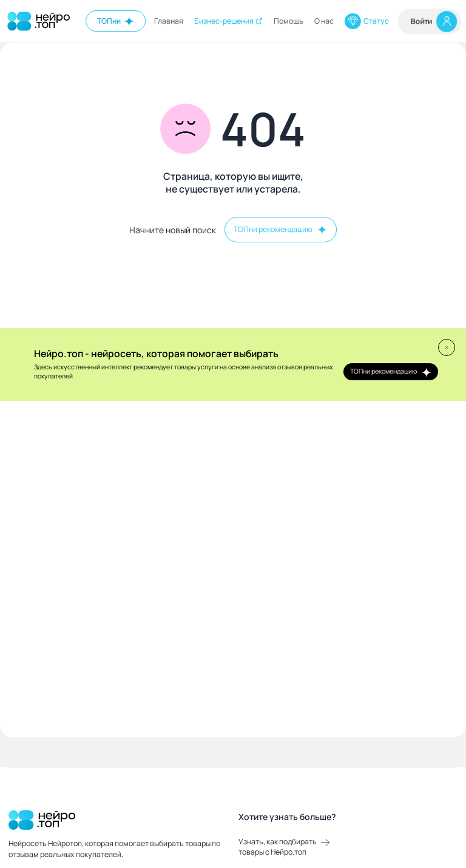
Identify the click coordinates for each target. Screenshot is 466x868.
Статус (366, 21)
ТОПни (116, 21)
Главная (169, 21)
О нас (324, 21)
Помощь (289, 21)
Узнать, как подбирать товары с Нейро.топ (284, 847)
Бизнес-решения (229, 21)
